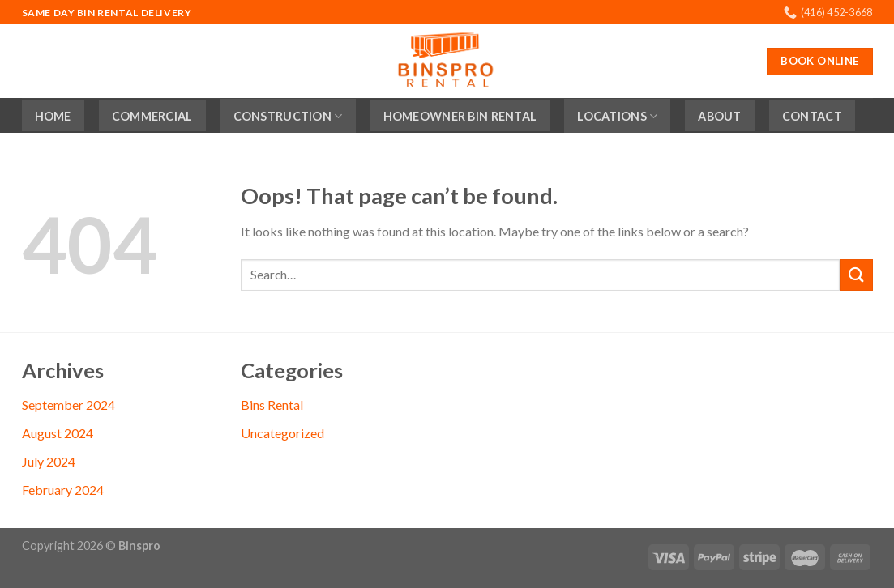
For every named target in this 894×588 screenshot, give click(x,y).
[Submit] (856, 275)
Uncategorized (282, 433)
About (719, 116)
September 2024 (68, 405)
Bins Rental (272, 405)
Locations (617, 116)
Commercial (152, 116)
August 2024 (58, 433)
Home (53, 116)
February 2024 (63, 490)
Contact (812, 116)
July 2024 (49, 461)
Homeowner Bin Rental (460, 116)
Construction (288, 116)
